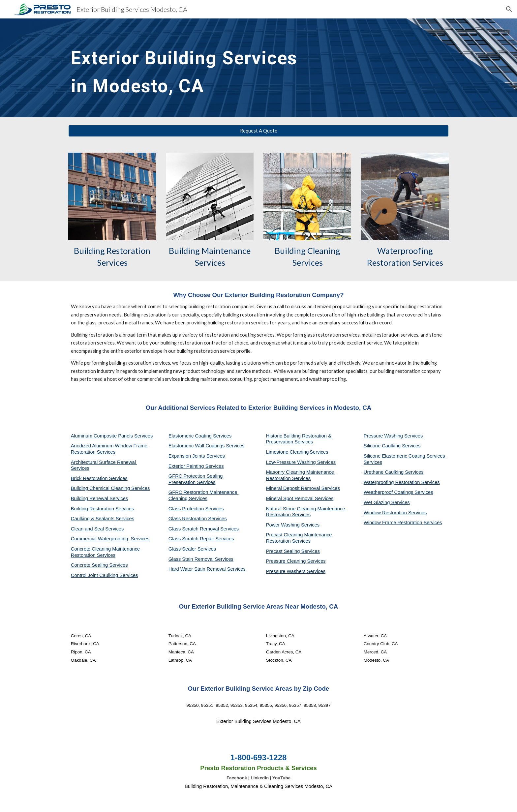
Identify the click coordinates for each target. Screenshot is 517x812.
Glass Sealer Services (192, 549)
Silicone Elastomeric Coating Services (404, 456)
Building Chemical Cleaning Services (110, 488)
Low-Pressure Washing (292, 462)
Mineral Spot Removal (290, 498)
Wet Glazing (378, 502)
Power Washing (284, 525)
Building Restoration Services (102, 509)
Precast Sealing (284, 551)
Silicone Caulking (383, 446)
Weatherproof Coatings (389, 492)
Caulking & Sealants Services (103, 519)
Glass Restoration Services (198, 519)
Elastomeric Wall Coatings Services (207, 446)
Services (319, 452)
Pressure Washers (287, 571)
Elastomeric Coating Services (200, 436)
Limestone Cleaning (288, 452)
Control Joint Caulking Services (105, 575)
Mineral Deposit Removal (294, 488)
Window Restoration (386, 513)
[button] (509, 9)
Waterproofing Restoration (393, 482)
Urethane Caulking (384, 472)
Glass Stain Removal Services (201, 559)
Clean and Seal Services (97, 529)
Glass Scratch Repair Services (201, 539)
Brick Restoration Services (99, 478)
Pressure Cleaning (287, 561)
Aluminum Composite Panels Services (112, 436)
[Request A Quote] (258, 131)
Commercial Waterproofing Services (110, 539)
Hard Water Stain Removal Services (207, 569)
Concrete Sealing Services (99, 565)
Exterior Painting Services (196, 466)
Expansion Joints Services (197, 456)
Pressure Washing (384, 436)
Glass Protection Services (196, 509)
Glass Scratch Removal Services (204, 529)
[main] (194, 68)
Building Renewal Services (100, 498)
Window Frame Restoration (394, 523)
